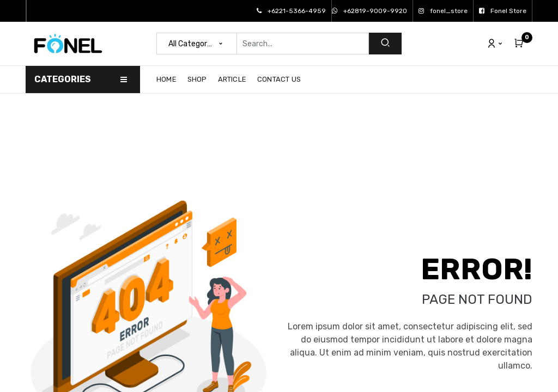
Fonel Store (503, 11)
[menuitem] (169, 79)
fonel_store (443, 11)
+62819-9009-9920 (369, 11)
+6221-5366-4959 (291, 11)
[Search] (385, 44)
